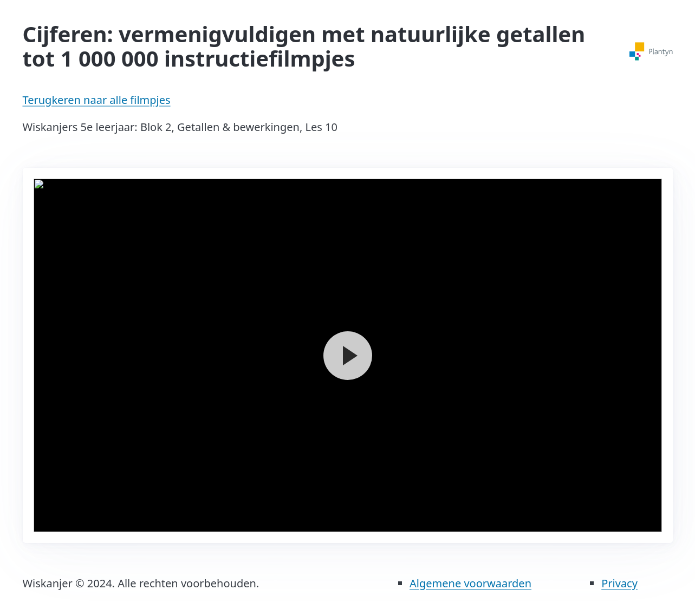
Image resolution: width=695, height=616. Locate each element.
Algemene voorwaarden (470, 583)
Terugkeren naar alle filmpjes (97, 100)
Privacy (619, 583)
